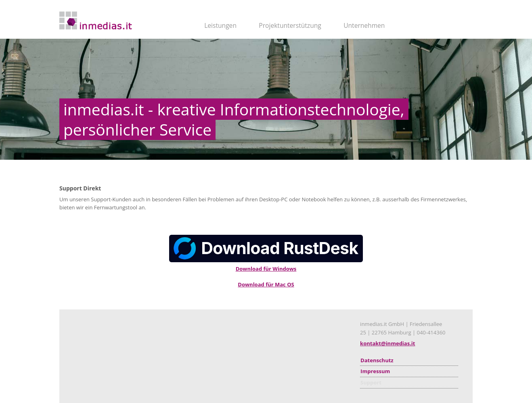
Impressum (375, 371)
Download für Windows (266, 269)
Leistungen (220, 25)
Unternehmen (364, 25)
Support (371, 382)
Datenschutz (377, 360)
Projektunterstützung (290, 25)
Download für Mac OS (266, 284)
